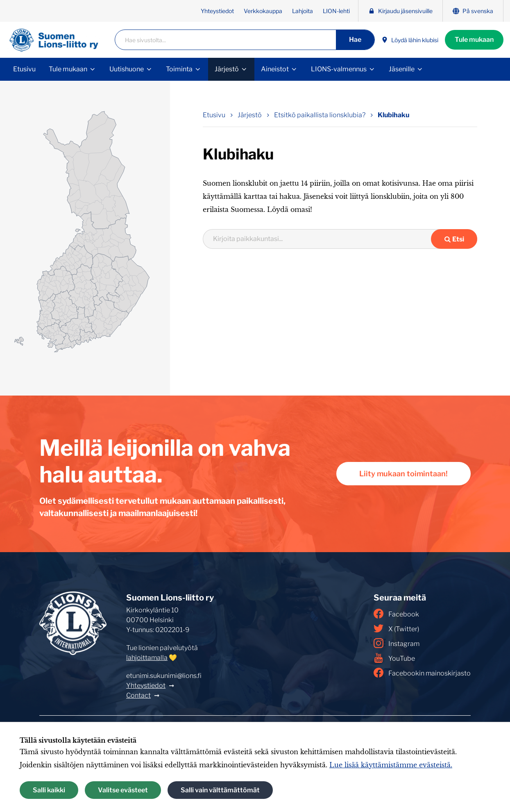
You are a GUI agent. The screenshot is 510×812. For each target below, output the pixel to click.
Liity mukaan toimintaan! (403, 474)
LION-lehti (336, 11)
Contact (138, 695)
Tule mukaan (474, 40)
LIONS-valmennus (339, 69)
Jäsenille (402, 69)
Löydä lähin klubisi (410, 40)
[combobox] (322, 239)
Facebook (396, 614)
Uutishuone (127, 69)
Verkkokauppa (263, 11)
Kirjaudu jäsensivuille (400, 11)
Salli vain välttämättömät (220, 790)
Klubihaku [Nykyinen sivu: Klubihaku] (393, 115)
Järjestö (227, 69)
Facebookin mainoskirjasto (422, 673)
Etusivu (24, 69)
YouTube (394, 658)
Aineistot (275, 69)
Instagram (397, 643)
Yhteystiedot (217, 11)
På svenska (473, 11)
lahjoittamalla (147, 658)
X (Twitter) (396, 628)
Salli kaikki (49, 790)
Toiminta (179, 69)
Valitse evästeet (123, 790)
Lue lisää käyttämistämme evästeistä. (391, 765)
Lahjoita (303, 11)
